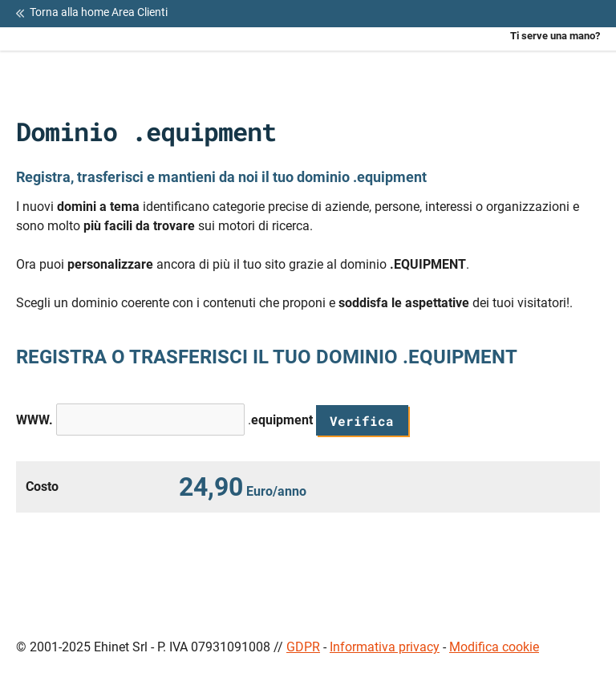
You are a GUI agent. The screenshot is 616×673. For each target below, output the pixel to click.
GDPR (303, 647)
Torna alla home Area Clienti (92, 13)
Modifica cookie (494, 647)
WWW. (34, 420)
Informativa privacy (385, 647)
